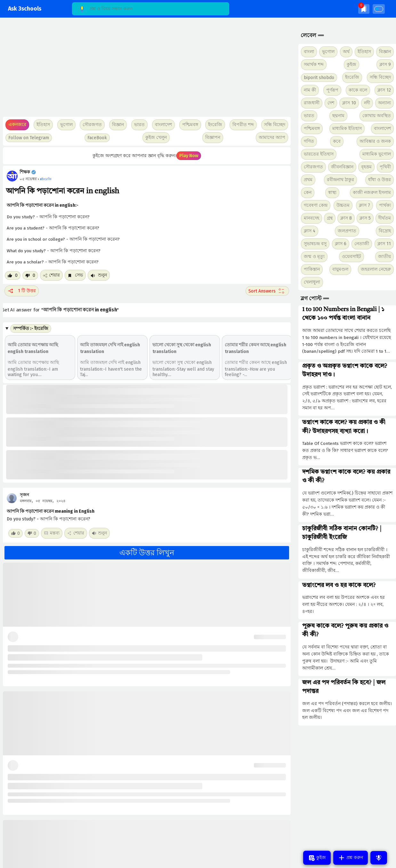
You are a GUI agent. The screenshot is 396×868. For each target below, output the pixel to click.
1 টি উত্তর (22, 291)
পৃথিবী (385, 167)
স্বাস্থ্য (332, 193)
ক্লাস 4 (310, 231)
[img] (364, 9)
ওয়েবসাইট (352, 257)
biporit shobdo (319, 78)
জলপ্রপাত (347, 231)
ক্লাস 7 (364, 205)
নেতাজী (362, 244)
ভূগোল (328, 52)
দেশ (331, 103)
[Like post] (13, 275)
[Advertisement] (145, 70)
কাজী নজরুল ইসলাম (372, 193)
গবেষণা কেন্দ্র (316, 205)
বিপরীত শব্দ (243, 125)
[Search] (151, 9)
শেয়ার (51, 275)
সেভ (75, 275)
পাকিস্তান (312, 269)
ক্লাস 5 (365, 218)
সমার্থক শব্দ (314, 64)
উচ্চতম (343, 205)
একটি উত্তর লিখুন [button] (147, 553)
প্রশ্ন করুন (351, 858)
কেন (308, 193)
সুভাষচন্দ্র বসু (315, 244)
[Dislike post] (30, 275)
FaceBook (97, 138)
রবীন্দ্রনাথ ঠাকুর (340, 180)
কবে (337, 141)
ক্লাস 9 (385, 64)
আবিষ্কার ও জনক (375, 141)
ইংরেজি (215, 125)
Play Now (189, 156)
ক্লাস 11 (384, 244)
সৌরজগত (313, 167)
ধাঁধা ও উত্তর (380, 180)
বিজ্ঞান (385, 52)
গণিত (309, 141)
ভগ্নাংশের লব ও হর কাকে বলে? (339, 585)
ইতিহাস (364, 52)
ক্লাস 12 (384, 90)
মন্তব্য (52, 533)
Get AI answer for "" (64, 310)
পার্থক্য (385, 205)
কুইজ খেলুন (156, 137)
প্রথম (308, 180)
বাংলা (309, 52)
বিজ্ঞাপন (213, 137)
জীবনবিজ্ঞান (342, 167)
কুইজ (352, 64)
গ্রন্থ (330, 218)
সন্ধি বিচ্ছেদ (275, 125)
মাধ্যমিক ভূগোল (377, 154)
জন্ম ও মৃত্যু (314, 257)
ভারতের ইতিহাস (319, 154)
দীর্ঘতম (385, 218)
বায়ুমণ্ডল (340, 269)
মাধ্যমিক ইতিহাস (347, 129)
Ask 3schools (25, 9)
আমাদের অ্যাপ (272, 137)
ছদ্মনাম (338, 116)
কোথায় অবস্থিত (377, 116)
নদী (367, 103)
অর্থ (346, 52)
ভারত (309, 116)
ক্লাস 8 (346, 218)
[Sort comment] (267, 291)
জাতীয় (384, 257)
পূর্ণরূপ (332, 90)
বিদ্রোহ (385, 231)
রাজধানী (312, 103)
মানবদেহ (311, 218)
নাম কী (310, 90)
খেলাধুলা (312, 282)
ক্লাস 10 (349, 103)
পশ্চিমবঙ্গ (190, 125)
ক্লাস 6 (341, 244)
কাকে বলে (358, 90)
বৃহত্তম (366, 167)
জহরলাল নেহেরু (376, 269)
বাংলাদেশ (382, 129)
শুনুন (99, 275)
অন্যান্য (384, 103)
